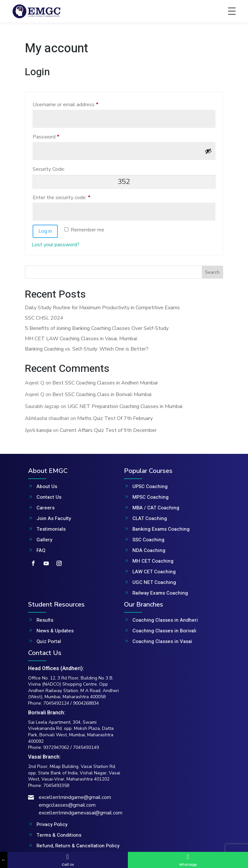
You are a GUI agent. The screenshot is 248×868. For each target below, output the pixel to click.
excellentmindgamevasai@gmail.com (81, 813)
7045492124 (56, 703)
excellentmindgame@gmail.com (75, 797)
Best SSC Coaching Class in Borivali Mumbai (102, 394)
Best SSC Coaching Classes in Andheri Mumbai (105, 383)
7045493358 (56, 786)
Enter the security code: (62, 198)
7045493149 (86, 747)
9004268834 (86, 703)
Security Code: (49, 169)
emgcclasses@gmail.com (67, 805)
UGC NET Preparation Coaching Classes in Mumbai (125, 406)
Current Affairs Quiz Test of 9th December (108, 430)
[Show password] (208, 151)
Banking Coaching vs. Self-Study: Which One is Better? (87, 349)
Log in (45, 231)
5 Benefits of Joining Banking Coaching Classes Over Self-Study (97, 328)
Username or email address (76, 104)
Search (212, 272)
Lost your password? (56, 245)
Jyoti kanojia (38, 430)
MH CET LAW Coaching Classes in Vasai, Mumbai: (81, 339)
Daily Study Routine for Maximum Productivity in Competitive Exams (102, 308)
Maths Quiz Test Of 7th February (115, 418)
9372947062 (56, 747)
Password (56, 136)
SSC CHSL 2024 (44, 318)
